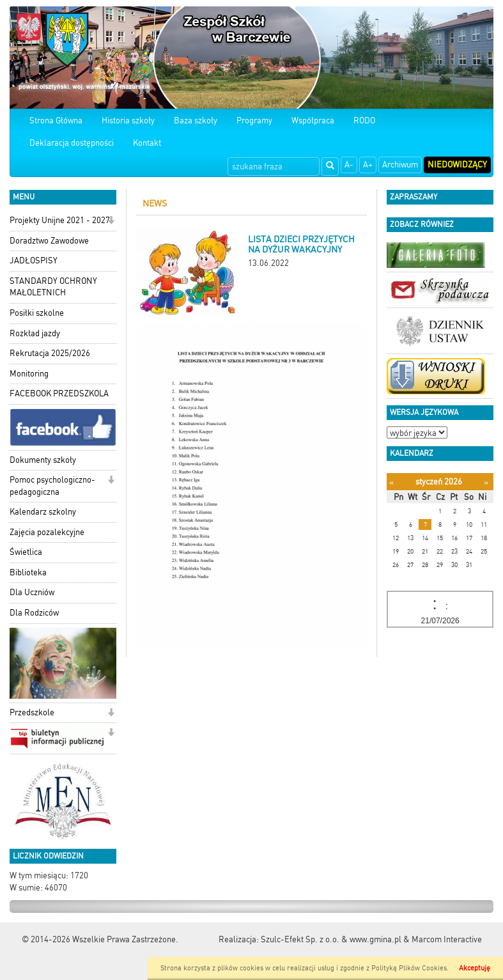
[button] (111, 222)
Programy (254, 121)
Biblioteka (28, 572)
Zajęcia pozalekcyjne (47, 532)
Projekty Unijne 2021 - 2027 (60, 220)
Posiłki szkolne (37, 313)
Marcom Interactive (447, 939)
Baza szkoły (196, 121)
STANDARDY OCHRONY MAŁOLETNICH (53, 287)
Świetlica (26, 552)
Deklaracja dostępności (72, 143)
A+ (368, 165)
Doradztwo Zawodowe (49, 241)
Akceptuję (475, 968)
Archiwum (400, 165)
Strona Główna (56, 121)
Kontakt (147, 143)
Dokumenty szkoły (43, 460)
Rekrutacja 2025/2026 (50, 353)
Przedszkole (32, 712)
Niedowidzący (457, 165)
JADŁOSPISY (34, 261)
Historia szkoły (128, 121)
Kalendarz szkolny (43, 512)
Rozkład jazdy (35, 333)
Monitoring (29, 374)
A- (349, 165)
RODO (364, 121)
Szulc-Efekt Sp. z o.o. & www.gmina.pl (331, 939)
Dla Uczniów (32, 592)
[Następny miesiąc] (486, 482)
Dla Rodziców (34, 613)
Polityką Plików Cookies (409, 968)
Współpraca (313, 121)
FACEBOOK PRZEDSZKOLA (59, 393)
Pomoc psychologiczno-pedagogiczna (52, 486)
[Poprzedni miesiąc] (391, 482)
